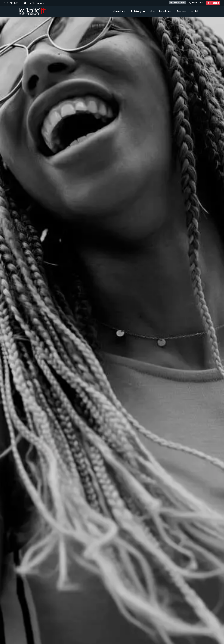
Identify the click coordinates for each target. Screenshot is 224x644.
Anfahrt (50, 363)
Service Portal (178, 3)
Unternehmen (118, 11)
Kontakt (213, 3)
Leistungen (138, 11)
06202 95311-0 (55, 349)
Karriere (181, 11)
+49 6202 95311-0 (13, 3)
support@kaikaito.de (50, 353)
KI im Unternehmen (161, 11)
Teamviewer (196, 3)
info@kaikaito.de (36, 3)
